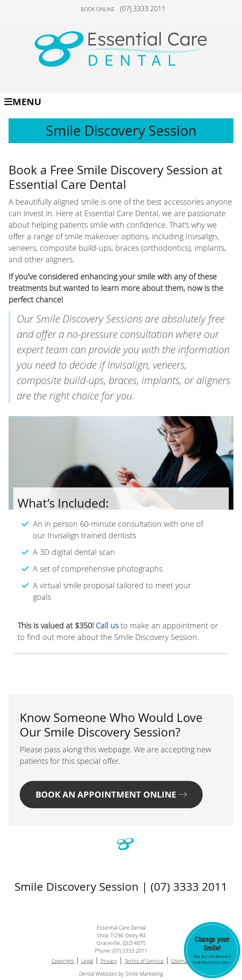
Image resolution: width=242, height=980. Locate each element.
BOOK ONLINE (98, 9)
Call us (107, 625)
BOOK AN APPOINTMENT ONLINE (111, 794)
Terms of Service (144, 961)
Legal (87, 961)
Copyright (63, 961)
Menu (23, 101)
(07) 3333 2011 (143, 9)
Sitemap (181, 961)
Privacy (109, 961)
